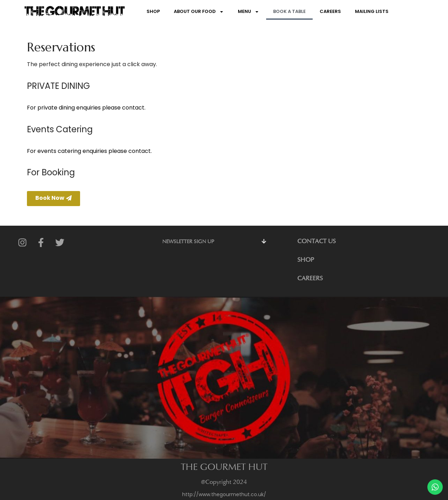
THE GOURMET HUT (224, 467)
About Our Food (199, 12)
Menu (248, 12)
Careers (330, 11)
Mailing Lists (372, 11)
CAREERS (310, 278)
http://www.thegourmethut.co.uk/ (224, 494)
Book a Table (289, 11)
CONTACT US (317, 241)
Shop (153, 11)
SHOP (306, 260)
